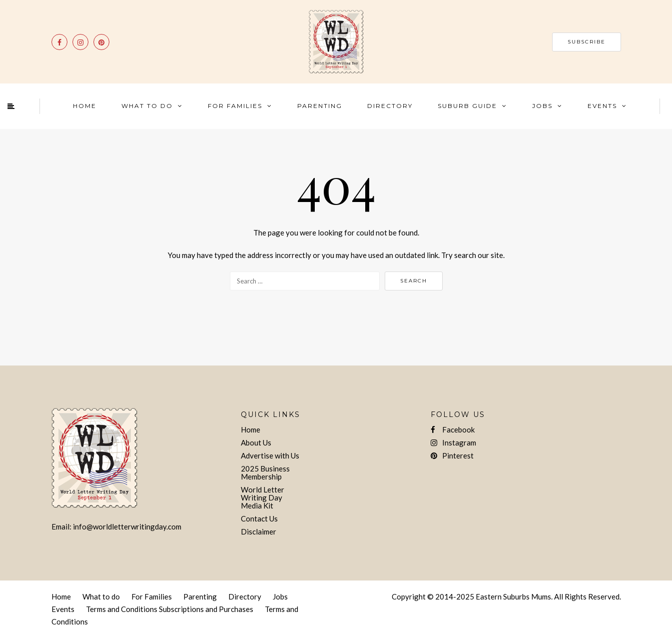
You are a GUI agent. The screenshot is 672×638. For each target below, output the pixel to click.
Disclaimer (259, 531)
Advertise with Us (270, 455)
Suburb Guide (467, 106)
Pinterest (452, 455)
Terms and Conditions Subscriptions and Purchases (170, 609)
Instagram (453, 442)
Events (602, 106)
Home (85, 106)
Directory (390, 106)
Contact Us (259, 518)
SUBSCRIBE (587, 42)
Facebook (453, 429)
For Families (235, 106)
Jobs (542, 106)
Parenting (320, 106)
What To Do (147, 106)
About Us (256, 442)
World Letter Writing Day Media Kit (263, 497)
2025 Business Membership (265, 472)
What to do (101, 596)
